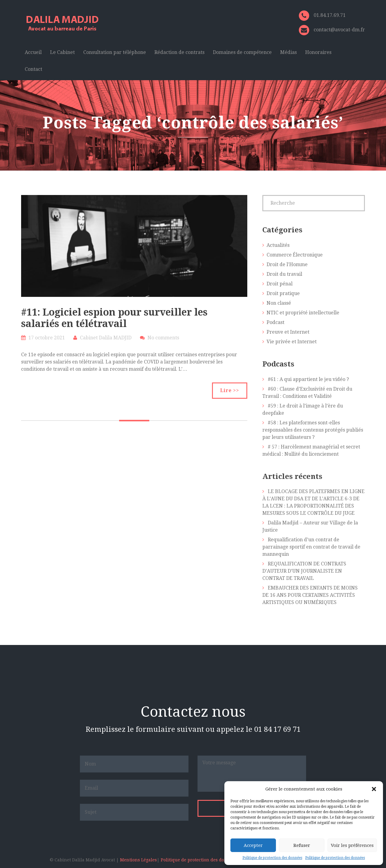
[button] (374, 789)
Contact (33, 69)
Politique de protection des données (272, 858)
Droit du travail (284, 274)
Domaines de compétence (242, 52)
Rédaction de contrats (179, 52)
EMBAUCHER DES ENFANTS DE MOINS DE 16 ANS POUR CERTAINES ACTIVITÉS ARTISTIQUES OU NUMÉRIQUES (310, 595)
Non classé (279, 303)
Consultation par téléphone (115, 52)
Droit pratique (283, 293)
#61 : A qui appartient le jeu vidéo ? (308, 379)
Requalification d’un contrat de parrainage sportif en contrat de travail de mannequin (311, 547)
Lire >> (230, 390)
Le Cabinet (62, 52)
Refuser (302, 845)
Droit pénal (280, 284)
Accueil (33, 52)
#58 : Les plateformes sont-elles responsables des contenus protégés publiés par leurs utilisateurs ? (313, 430)
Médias (288, 52)
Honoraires (318, 52)
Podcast (275, 322)
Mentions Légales (138, 860)
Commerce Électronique (295, 255)
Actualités (278, 245)
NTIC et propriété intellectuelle (303, 313)
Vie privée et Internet (292, 342)
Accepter (253, 845)
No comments (163, 338)
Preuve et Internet (288, 332)
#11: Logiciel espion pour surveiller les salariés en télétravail (114, 318)
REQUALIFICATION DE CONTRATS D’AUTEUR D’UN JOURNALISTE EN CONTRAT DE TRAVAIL (304, 571)
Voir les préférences (352, 845)
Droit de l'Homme (287, 264)
